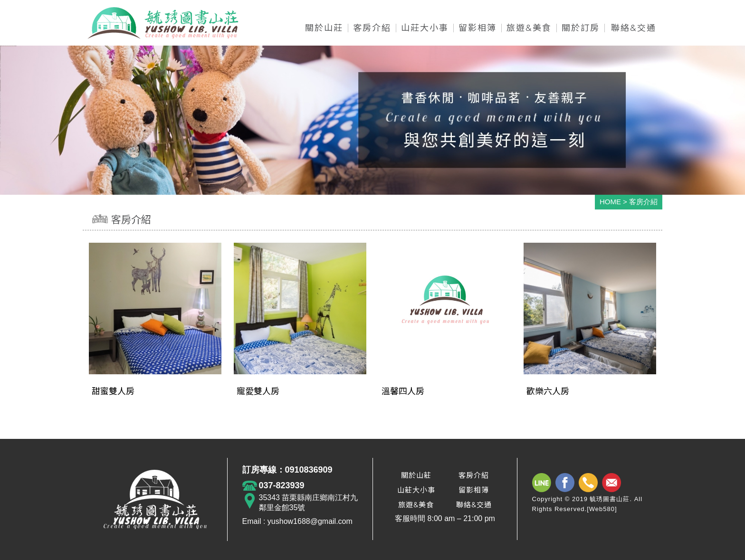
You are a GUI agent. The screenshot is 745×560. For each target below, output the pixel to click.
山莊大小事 (416, 490)
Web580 (602, 509)
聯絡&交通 (474, 505)
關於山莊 (416, 475)
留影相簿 (474, 490)
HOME (610, 202)
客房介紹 (474, 475)
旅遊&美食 (416, 505)
